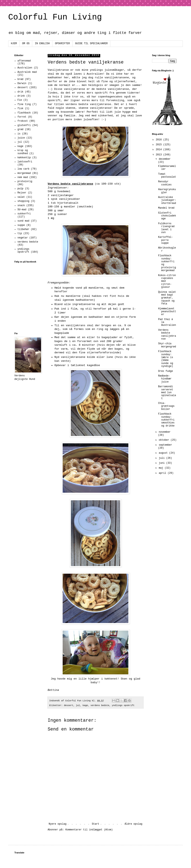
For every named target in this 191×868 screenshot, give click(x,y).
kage (85, 705)
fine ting (24, 104)
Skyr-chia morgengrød (167, 345)
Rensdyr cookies (165, 183)
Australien (25, 68)
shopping (23, 201)
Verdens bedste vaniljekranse (167, 335)
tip (20, 233)
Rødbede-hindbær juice (165, 379)
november (165, 432)
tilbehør (23, 229)
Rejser (22, 193)
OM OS (26, 44)
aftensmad (24, 61)
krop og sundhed (23, 152)
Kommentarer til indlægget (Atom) (89, 830)
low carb (23, 169)
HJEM (14, 44)
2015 (160, 145)
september (165, 445)
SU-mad (22, 210)
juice (21, 138)
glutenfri (24, 125)
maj (162, 468)
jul (78, 705)
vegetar (23, 238)
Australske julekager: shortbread (167, 200)
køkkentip (24, 158)
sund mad (23, 221)
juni (162, 463)
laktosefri (25, 162)
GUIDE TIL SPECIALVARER (91, 44)
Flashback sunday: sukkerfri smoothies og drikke (166, 420)
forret (22, 117)
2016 (160, 140)
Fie (20, 100)
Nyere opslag (58, 824)
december (165, 159)
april (163, 473)
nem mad (23, 177)
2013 (160, 155)
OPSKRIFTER (62, 44)
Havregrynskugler (167, 191)
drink (21, 96)
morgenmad (24, 173)
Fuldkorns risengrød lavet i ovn (166, 228)
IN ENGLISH (42, 44)
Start (95, 824)
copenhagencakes (110, 97)
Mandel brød (166, 208)
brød (20, 79)
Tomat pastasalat (167, 176)
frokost (23, 121)
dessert (68, 705)
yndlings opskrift (123, 705)
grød (20, 129)
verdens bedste (100, 705)
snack (21, 206)
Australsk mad (27, 72)
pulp (20, 189)
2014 (160, 150)
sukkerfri (24, 214)
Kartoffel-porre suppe (166, 240)
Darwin (22, 83)
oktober (165, 440)
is (19, 134)
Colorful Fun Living (55, 17)
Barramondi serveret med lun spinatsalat (167, 393)
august (164, 453)
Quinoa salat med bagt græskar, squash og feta (167, 298)
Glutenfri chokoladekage (167, 216)
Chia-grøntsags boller (166, 406)
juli (162, 458)
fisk (20, 109)
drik (20, 92)
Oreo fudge (166, 371)
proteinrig (25, 181)
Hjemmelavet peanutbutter (167, 312)
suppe (21, 225)
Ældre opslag (133, 824)
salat (21, 197)
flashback (24, 113)
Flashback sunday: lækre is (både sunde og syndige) (166, 359)
